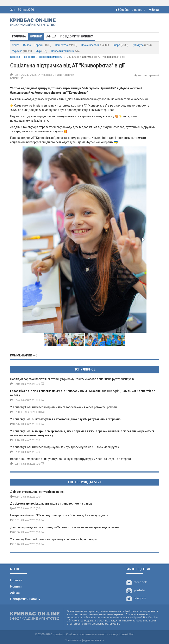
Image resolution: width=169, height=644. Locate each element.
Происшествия (95, 45)
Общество (66, 45)
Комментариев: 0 (147, 75)
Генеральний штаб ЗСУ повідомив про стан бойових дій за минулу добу (59, 515)
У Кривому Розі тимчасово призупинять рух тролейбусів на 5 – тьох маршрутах (65, 447)
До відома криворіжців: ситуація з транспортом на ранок (51, 504)
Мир (41, 51)
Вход (154, 10)
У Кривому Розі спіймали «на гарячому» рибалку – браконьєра (53, 539)
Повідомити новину (77, 36)
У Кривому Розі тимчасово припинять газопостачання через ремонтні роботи (63, 407)
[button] (143, 240)
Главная (15, 57)
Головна (19, 36)
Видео (27, 45)
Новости (29, 57)
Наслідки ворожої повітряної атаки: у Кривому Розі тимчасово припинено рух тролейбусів (72, 379)
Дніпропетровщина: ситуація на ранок (37, 492)
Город (43, 45)
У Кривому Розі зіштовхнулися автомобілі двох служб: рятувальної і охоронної (66, 419)
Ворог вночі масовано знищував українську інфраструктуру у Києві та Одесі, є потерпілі (71, 459)
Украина (22, 51)
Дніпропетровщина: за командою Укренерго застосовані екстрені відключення (65, 527)
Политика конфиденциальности (84, 640)
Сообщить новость (131, 10)
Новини (36, 36)
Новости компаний (65, 51)
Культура (142, 45)
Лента (16, 45)
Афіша (51, 36)
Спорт (120, 45)
